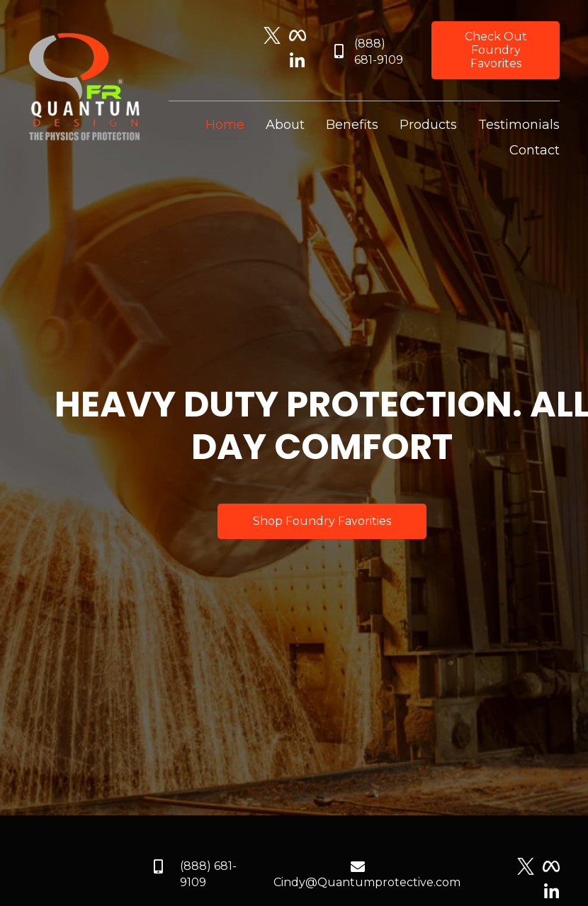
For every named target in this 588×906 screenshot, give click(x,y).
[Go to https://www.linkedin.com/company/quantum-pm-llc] (298, 62)
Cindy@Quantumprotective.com (367, 882)
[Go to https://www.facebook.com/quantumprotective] (298, 35)
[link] (225, 125)
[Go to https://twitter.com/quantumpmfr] (272, 35)
